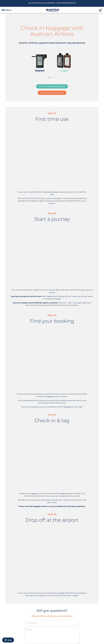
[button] (20, 62)
